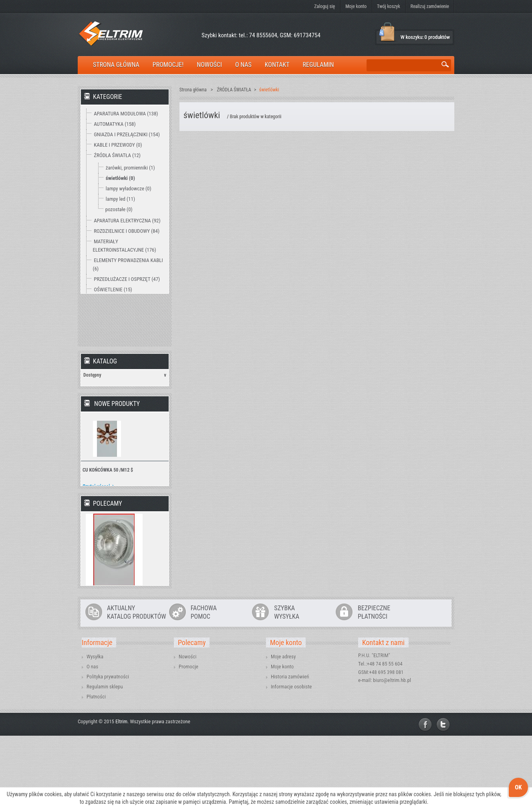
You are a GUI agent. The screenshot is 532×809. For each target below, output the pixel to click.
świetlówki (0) (120, 178)
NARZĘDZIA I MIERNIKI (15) (122, 310)
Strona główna (193, 90)
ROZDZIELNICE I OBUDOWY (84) (127, 231)
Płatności (96, 770)
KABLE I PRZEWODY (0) (118, 145)
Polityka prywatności (108, 750)
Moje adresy (283, 730)
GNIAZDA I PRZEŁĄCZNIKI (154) (127, 134)
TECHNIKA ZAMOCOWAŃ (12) (125, 321)
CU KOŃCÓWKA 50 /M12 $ (108, 492)
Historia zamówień (290, 750)
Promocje (188, 740)
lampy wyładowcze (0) (129, 189)
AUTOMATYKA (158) (115, 124)
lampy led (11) (120, 199)
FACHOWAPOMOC (204, 686)
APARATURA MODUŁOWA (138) (126, 114)
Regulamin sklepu (105, 760)
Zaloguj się (324, 6)
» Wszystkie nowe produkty (132, 524)
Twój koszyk (389, 6)
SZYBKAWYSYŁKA (287, 686)
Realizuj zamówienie (430, 6)
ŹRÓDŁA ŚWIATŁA (234, 90)
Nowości (187, 730)
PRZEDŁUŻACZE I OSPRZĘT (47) (127, 279)
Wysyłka (95, 730)
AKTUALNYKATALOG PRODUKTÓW (136, 686)
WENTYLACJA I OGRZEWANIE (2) (128, 331)
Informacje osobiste (291, 760)
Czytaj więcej (96, 508)
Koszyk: (387, 32)
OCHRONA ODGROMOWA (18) (124, 300)
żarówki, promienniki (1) (130, 168)
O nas (92, 740)
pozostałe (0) (119, 209)
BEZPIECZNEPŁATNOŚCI (374, 686)
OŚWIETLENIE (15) (113, 290)
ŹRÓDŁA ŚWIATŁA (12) (117, 155)
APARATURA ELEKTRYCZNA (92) (127, 221)
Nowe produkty (117, 425)
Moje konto (356, 6)
